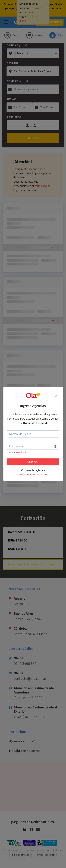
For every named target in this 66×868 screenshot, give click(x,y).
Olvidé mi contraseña (18, 452)
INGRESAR (33, 462)
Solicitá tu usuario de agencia (33, 474)
